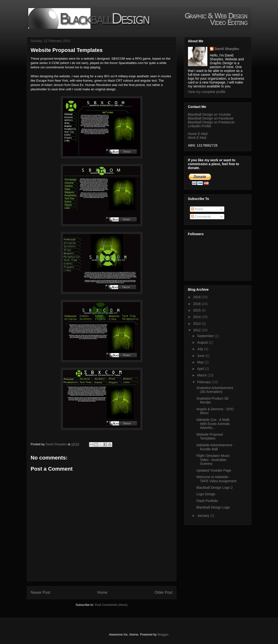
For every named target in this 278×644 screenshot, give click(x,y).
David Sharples (227, 49)
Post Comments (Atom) (111, 605)
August (203, 342)
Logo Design (206, 494)
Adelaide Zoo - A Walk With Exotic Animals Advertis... (213, 424)
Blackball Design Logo (213, 507)
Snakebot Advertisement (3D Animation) (215, 390)
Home (102, 592)
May (201, 362)
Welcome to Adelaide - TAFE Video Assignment (216, 479)
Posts (197, 209)
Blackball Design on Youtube (209, 114)
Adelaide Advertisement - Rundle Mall (215, 447)
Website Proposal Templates (209, 436)
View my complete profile (207, 92)
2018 (197, 297)
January (204, 516)
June (201, 356)
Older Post (164, 592)
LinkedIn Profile (200, 126)
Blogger (163, 634)
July (201, 349)
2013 (197, 324)
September (206, 336)
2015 (197, 310)
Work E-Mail (197, 138)
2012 (197, 330)
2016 (197, 304)
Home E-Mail (198, 134)
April (201, 369)
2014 (197, 317)
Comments (201, 217)
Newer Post (41, 592)
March (202, 375)
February (204, 382)
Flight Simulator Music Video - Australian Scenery (213, 460)
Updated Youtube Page (214, 470)
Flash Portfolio (207, 501)
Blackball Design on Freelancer (211, 122)
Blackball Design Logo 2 (214, 488)
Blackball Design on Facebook (211, 118)
